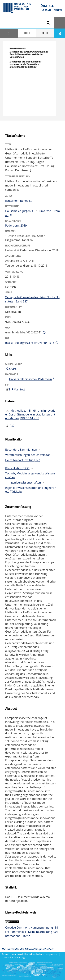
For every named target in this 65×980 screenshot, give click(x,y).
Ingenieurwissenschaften (25, 482)
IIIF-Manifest (17, 389)
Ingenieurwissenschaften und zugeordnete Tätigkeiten (31, 490)
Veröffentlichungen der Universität (27, 455)
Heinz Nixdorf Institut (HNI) (23, 460)
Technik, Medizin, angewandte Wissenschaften (30, 475)
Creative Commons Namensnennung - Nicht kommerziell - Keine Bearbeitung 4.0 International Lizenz (32, 932)
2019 (24, 225)
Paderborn (12, 225)
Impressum (52, 954)
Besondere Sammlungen (21, 450)
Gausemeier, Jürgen (18, 211)
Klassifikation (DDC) (18, 468)
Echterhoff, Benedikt (18, 201)
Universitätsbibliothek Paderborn (27, 954)
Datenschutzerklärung (13, 957)
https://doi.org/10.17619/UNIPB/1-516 (30, 343)
